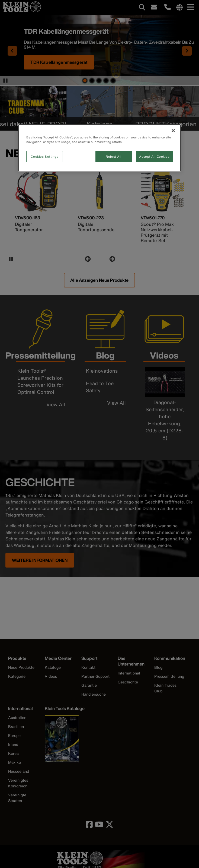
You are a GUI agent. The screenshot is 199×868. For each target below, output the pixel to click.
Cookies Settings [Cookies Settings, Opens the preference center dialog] (44, 156)
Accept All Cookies (154, 156)
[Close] (173, 131)
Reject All (114, 156)
